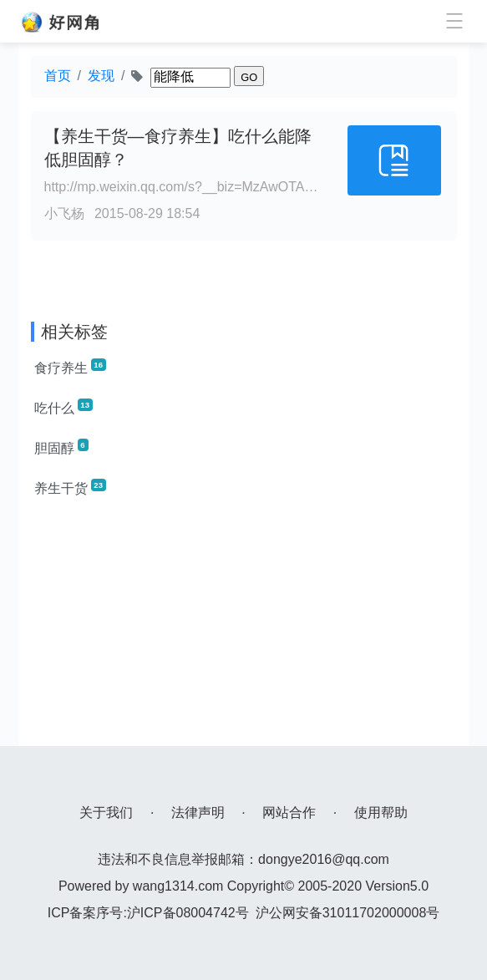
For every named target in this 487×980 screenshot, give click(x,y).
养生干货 (70, 487)
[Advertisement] (244, 629)
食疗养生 (70, 367)
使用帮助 (381, 812)
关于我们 (106, 812)
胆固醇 (61, 447)
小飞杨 (64, 213)
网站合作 (289, 812)
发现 (101, 76)
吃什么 (63, 407)
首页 (58, 76)
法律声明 (198, 812)
